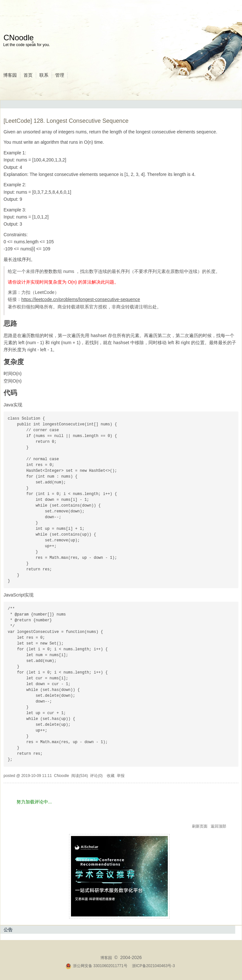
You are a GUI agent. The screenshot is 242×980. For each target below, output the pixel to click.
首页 (28, 75)
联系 (44, 75)
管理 (60, 75)
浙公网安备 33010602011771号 (96, 966)
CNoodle (19, 38)
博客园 (10, 75)
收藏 (111, 776)
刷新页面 (200, 826)
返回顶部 (218, 826)
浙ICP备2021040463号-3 (153, 966)
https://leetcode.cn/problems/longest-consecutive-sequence (81, 299)
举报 (121, 776)
